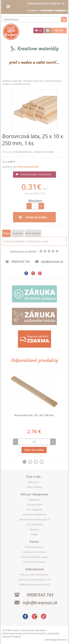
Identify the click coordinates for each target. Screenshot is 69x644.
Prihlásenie (47, 10)
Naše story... (34, 482)
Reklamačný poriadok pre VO (34, 585)
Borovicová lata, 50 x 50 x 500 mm (34, 415)
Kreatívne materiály (38, 49)
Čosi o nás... (34, 477)
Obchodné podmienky (34, 515)
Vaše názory (33, 233)
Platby (34, 534)
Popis (6, 233)
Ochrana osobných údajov (34, 557)
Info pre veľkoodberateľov (34, 575)
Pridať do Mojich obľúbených (36, 174)
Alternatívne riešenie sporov (34, 520)
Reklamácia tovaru (34, 547)
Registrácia (61, 10)
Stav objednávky (34, 524)
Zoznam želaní (34, 505)
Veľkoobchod (34, 569)
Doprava (18, 233)
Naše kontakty (34, 487)
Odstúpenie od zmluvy (34, 552)
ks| (59, 30)
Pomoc (34, 542)
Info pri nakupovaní (34, 494)
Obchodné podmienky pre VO (34, 580)
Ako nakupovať (34, 510)
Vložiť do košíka (37, 217)
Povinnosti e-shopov (34, 562)
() (40, 30)
